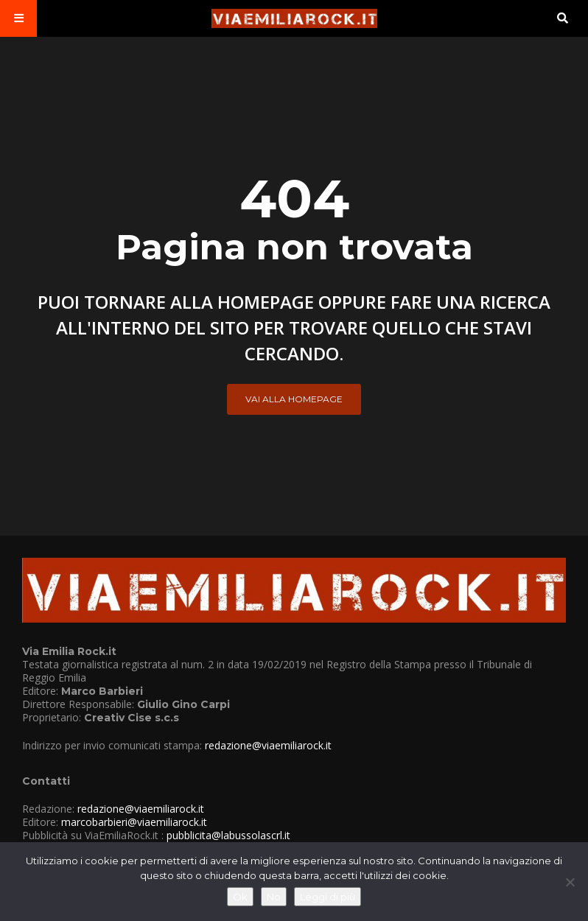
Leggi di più (328, 897)
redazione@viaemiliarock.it (268, 745)
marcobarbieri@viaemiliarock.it (134, 822)
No (274, 897)
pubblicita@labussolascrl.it (228, 835)
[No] (570, 882)
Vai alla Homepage (294, 399)
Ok (240, 897)
